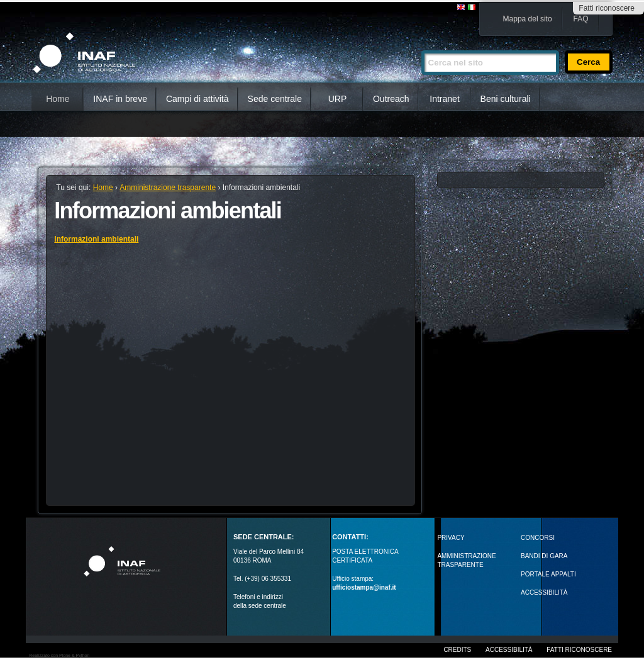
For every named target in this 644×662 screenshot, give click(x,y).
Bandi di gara (544, 556)
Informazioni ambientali (96, 239)
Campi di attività (197, 99)
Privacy (451, 538)
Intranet (444, 99)
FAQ (581, 19)
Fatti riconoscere (607, 8)
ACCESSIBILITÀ (544, 592)
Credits (457, 650)
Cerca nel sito (421, 45)
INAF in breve (120, 99)
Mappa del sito (528, 19)
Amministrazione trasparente (168, 188)
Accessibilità (509, 650)
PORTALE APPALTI (548, 574)
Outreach (391, 99)
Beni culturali (506, 99)
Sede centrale (275, 99)
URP (338, 99)
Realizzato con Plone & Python (59, 655)
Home (58, 99)
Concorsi (538, 538)
